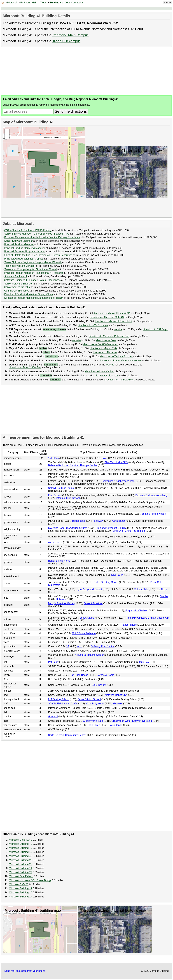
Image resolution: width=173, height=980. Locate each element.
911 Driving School (58, 699)
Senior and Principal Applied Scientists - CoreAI (30, 269)
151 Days (53, 458)
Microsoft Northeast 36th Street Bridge (30, 880)
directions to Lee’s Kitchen (100, 371)
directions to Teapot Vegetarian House (120, 361)
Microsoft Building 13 (21, 852)
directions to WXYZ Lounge (93, 325)
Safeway (99, 521)
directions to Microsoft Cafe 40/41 (112, 313)
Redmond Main (29, 3)
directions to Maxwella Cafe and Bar (109, 336)
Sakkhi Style (141, 589)
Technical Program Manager (20, 266)
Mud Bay (144, 662)
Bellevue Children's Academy (151, 495)
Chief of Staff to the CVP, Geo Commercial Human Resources (38, 255)
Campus (70, 35)
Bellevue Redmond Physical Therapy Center (73, 465)
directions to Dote (106, 340)
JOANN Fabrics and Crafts (63, 704)
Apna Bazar (119, 521)
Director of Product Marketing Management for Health (34, 298)
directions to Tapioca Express (117, 356)
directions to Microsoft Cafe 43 (107, 317)
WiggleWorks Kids (93, 721)
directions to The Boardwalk (119, 380)
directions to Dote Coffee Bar (25, 367)
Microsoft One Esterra (21, 876)
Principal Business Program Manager (25, 251)
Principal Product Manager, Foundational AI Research (34, 273)
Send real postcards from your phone (25, 971)
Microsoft (12, 3)
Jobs (68, 3)
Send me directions (71, 111)
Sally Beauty (99, 685)
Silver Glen (117, 575)
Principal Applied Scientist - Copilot (23, 259)
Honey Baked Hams (59, 561)
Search (167, 3)
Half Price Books (79, 675)
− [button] (7, 136)
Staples (164, 596)
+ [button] (7, 132)
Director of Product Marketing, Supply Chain (28, 294)
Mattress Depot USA (116, 695)
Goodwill (53, 717)
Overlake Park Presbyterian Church (68, 528)
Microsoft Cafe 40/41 (21, 840)
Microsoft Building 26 (21, 860)
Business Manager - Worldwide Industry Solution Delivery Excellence (42, 237)
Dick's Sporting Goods (106, 582)
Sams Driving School (89, 699)
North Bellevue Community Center (67, 735)
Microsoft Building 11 (21, 868)
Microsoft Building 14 (21, 897)
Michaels (118, 704)
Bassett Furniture (93, 603)
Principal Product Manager (19, 244)
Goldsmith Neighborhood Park (118, 481)
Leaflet (81, 196)
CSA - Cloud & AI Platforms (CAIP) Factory (28, 230)
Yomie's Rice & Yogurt (154, 514)
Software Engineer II (15, 276)
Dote (104, 458)
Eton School (55, 495)
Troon (43, 3)
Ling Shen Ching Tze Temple (129, 531)
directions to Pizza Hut (105, 352)
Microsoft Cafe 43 (19, 884)
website (118, 329)
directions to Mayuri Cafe (104, 348)
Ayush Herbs (55, 542)
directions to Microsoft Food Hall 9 (113, 321)
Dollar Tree (94, 725)
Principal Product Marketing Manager (25, 248)
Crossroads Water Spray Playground (132, 721)
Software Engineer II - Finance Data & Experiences (32, 280)
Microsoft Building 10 (21, 893)
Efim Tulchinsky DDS (116, 462)
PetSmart (53, 662)
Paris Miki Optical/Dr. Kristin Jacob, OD (147, 618)
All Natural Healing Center (89, 655)
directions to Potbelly (106, 376)
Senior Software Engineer (18, 241)
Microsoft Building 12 (21, 888)
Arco (80, 646)
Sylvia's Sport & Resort (89, 589)
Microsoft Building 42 (21, 844)
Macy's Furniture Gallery (62, 603)
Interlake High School (68, 498)
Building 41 (56, 3)
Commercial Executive (17, 291)
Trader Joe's (79, 521)
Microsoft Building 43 (21, 856)
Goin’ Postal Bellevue (84, 633)
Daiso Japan (116, 725)
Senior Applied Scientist (17, 287)
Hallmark (61, 599)
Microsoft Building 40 (21, 848)
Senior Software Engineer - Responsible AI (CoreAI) (33, 262)
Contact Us (77, 3)
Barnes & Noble (105, 675)
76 (68, 646)
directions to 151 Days (155, 329)
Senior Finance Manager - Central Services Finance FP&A (36, 234)
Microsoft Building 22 (21, 872)
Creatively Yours (95, 704)
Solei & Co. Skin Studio (61, 488)
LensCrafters (87, 618)
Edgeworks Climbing (137, 611)
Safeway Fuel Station (103, 646)
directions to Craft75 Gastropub (101, 344)
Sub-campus (66, 41)
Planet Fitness (129, 625)
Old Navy (162, 589)
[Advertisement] (86, 71)
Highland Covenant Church (111, 528)
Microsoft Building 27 (21, 864)
